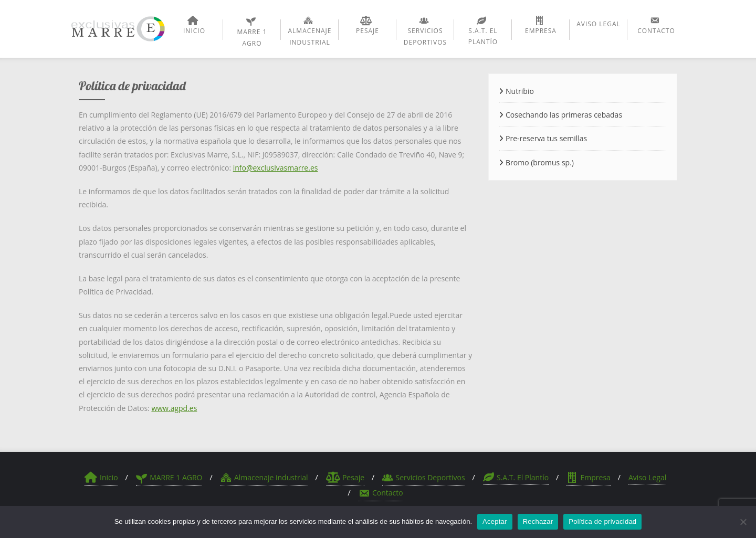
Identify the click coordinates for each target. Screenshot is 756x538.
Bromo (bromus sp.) (540, 162)
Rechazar (538, 521)
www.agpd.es (174, 408)
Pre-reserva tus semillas (546, 138)
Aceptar (495, 521)
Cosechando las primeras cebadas (564, 115)
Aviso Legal (647, 477)
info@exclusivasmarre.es (276, 168)
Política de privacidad (602, 521)
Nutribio (520, 91)
